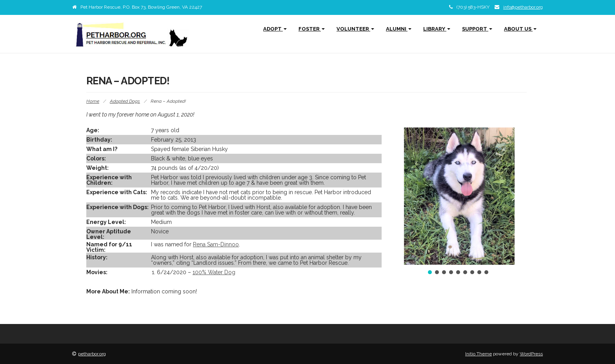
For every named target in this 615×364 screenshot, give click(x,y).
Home (93, 101)
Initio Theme (479, 354)
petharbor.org (92, 354)
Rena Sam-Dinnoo (216, 244)
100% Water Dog (214, 272)
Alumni (399, 29)
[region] (458, 202)
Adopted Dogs (125, 101)
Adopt (275, 29)
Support (477, 29)
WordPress (531, 354)
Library (437, 29)
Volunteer (355, 29)
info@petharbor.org (523, 7)
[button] (402, 196)
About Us (520, 29)
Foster (312, 29)
